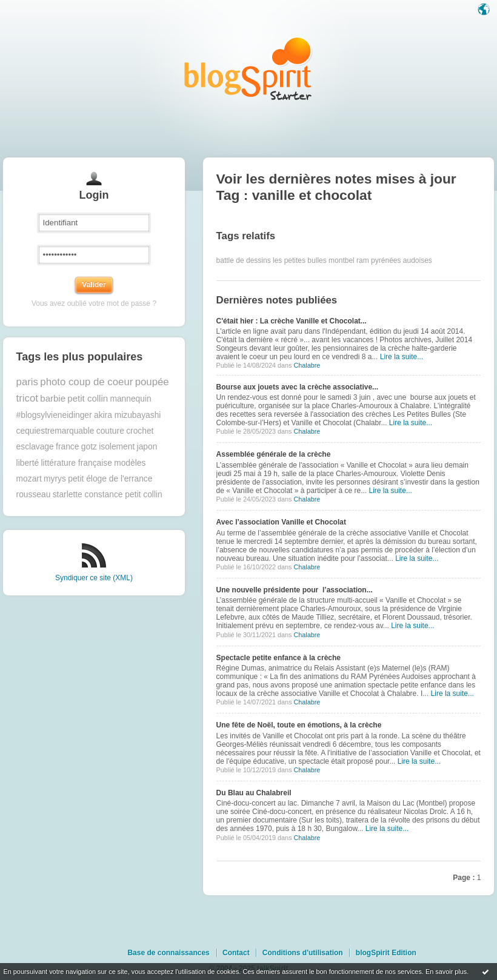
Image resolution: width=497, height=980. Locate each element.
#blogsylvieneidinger (54, 415)
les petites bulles (300, 260)
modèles (130, 463)
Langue (485, 10)
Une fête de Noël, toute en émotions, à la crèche (299, 725)
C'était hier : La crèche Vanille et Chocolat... (292, 321)
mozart (29, 479)
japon (147, 447)
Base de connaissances (168, 953)
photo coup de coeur (86, 382)
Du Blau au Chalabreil (254, 793)
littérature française (77, 463)
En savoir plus (446, 972)
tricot (27, 398)
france (67, 447)
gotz (89, 447)
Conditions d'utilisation (303, 953)
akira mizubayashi (127, 415)
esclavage (35, 447)
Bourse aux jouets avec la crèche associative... (297, 387)
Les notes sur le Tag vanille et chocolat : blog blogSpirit (248, 68)
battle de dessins (244, 260)
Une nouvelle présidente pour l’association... (295, 590)
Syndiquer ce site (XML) (94, 578)
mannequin (130, 399)
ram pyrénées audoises (394, 260)
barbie (53, 398)
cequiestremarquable (55, 431)
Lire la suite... (402, 357)
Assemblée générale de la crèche (274, 454)
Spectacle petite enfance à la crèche (279, 658)
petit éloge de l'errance (110, 479)
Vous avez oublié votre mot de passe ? (94, 303)
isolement (117, 447)
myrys (55, 479)
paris (27, 382)
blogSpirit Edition (386, 953)
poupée (152, 382)
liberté (28, 463)
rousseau (34, 495)
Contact (236, 953)
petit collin (88, 398)
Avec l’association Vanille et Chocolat (281, 522)
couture (110, 431)
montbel (342, 260)
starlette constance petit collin (108, 495)
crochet (140, 431)
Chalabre (307, 365)
